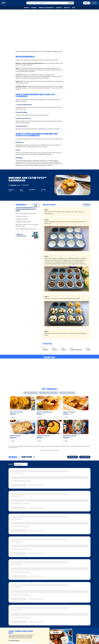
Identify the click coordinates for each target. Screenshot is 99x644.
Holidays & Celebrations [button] (46, 8)
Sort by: (11, 464)
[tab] (14, 457)
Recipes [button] (34, 8)
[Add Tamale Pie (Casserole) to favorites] (37, 441)
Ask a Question (85, 457)
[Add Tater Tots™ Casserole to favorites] (11, 417)
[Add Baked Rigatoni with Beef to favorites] (64, 441)
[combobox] (47, 3)
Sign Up (87, 3)
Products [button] (59, 8)
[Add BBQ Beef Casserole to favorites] (11, 441)
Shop (73, 8)
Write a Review (73, 457)
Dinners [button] (26, 8)
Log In (94, 3)
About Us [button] (67, 8)
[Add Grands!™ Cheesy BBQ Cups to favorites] (37, 417)
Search (71, 3)
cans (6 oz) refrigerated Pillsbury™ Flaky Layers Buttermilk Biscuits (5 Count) (26, 209)
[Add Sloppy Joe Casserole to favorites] (64, 417)
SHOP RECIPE (36, 206)
